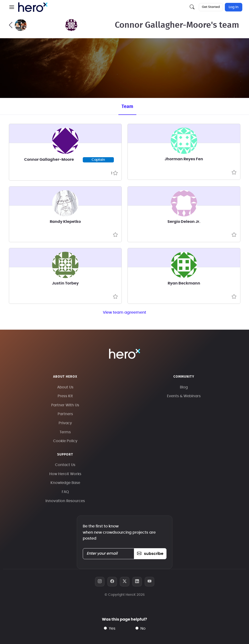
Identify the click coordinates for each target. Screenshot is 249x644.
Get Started (211, 7)
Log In (234, 7)
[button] (12, 7)
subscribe (150, 554)
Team (127, 107)
